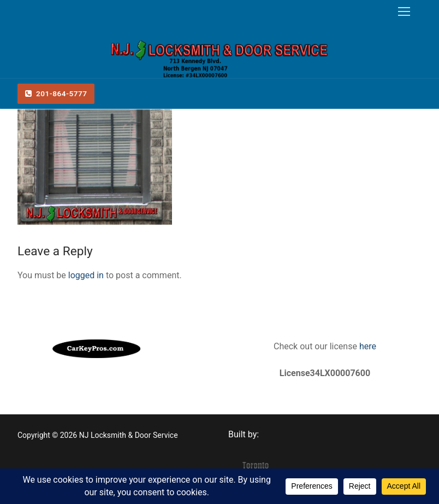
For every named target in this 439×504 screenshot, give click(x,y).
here (367, 346)
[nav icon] (404, 11)
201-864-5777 (56, 93)
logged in (86, 275)
